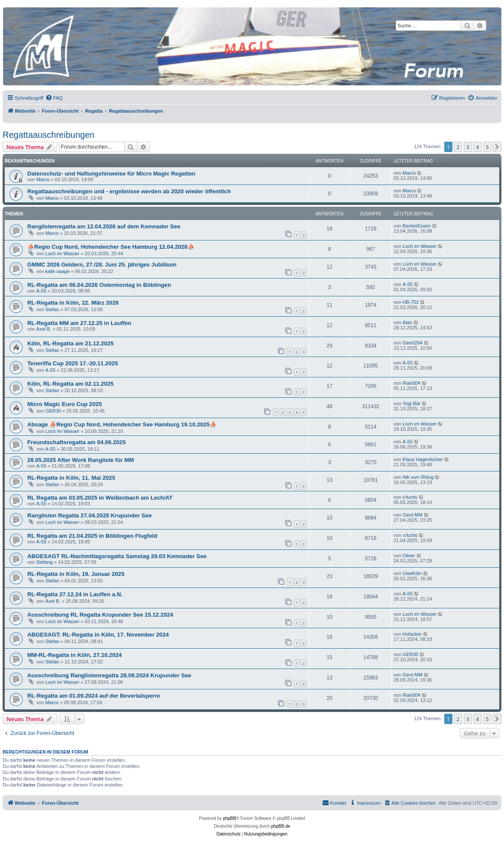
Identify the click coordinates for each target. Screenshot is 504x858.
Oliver (409, 556)
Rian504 (412, 383)
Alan (407, 322)
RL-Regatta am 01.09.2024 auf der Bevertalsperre (94, 696)
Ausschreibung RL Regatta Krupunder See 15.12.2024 (100, 615)
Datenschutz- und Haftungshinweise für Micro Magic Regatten (111, 174)
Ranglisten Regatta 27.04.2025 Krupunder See (89, 515)
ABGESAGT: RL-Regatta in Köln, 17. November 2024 (98, 635)
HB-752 (411, 302)
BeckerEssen (417, 226)
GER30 (53, 411)
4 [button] (477, 147)
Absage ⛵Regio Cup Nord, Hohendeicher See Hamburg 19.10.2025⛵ (122, 424)
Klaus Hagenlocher (423, 459)
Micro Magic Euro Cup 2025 (65, 404)
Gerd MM (413, 515)
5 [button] (487, 147)
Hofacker (412, 634)
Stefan (52, 309)
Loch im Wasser (62, 253)
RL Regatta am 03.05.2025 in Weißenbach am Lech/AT (100, 498)
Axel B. (44, 329)
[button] (497, 147)
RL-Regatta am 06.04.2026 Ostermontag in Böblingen (99, 285)
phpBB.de (281, 826)
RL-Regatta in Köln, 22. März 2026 (73, 303)
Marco (43, 179)
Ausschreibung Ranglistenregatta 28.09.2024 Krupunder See (109, 675)
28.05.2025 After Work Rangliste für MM (81, 460)
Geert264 (413, 343)
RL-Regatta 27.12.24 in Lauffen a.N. (75, 594)
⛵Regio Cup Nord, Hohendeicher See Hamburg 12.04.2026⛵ (111, 247)
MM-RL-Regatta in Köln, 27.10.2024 (74, 655)
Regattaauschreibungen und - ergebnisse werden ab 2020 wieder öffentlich (129, 191)
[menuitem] (54, 98)
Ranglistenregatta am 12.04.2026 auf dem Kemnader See (104, 226)
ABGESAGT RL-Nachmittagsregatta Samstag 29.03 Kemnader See (117, 556)
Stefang (45, 562)
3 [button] (468, 147)
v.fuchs (410, 497)
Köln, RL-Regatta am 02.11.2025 (70, 384)
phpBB (229, 818)
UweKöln (412, 573)
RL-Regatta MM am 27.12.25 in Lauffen (79, 323)
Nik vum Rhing (418, 477)
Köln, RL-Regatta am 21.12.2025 (70, 343)
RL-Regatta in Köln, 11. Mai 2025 (71, 478)
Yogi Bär (412, 403)
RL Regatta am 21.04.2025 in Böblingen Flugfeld (92, 536)
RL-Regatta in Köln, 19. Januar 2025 (76, 574)
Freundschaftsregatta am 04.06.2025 (76, 442)
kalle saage (58, 271)
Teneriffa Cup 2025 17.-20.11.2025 (73, 363)
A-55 (41, 291)
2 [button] (458, 147)
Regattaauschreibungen (48, 135)
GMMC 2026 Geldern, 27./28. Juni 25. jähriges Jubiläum (102, 265)
